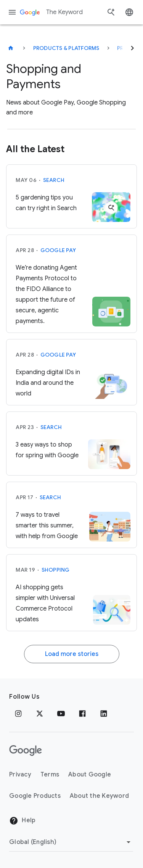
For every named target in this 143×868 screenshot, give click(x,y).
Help (22, 821)
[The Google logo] (26, 751)
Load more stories (72, 654)
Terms (50, 775)
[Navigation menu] (12, 12)
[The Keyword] (11, 48)
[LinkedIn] (104, 714)
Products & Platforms (66, 48)
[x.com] (40, 714)
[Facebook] (82, 714)
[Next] (132, 48)
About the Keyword (99, 796)
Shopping (56, 570)
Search (54, 180)
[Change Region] (71, 842)
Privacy (20, 775)
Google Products (35, 796)
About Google (90, 775)
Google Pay (58, 250)
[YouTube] (61, 714)
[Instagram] (18, 714)
